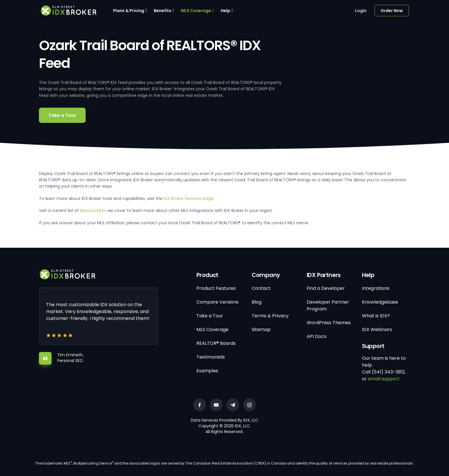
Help (226, 11)
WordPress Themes (329, 323)
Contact (261, 288)
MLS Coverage (196, 11)
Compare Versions (217, 302)
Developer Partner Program (328, 305)
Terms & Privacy (270, 316)
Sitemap (261, 330)
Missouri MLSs (93, 211)
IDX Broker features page (189, 198)
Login (361, 11)
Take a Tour (62, 115)
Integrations (376, 288)
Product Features (216, 288)
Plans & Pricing (129, 11)
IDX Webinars (377, 330)
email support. (384, 379)
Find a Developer (326, 288)
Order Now (392, 11)
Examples (207, 371)
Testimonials (211, 357)
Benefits (163, 11)
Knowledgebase (380, 302)
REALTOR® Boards (216, 343)
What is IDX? (376, 316)
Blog (257, 302)
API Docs (317, 336)
